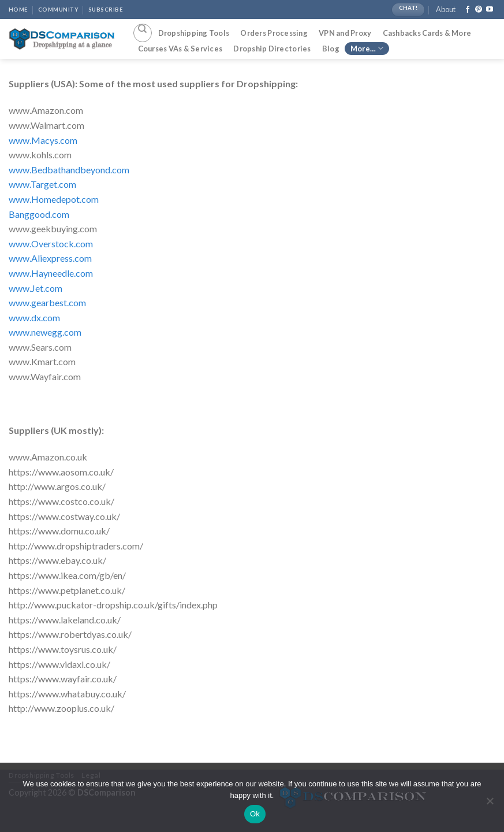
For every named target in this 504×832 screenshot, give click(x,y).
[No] (490, 804)
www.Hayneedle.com (51, 273)
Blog (331, 49)
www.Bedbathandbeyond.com (69, 170)
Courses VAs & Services (180, 49)
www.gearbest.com (47, 302)
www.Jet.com (36, 288)
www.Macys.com (43, 140)
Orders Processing (274, 33)
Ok (255, 814)
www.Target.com (42, 184)
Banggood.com (39, 214)
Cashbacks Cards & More (427, 33)
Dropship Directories (272, 49)
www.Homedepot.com (54, 199)
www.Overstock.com (51, 244)
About (446, 9)
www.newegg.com (45, 332)
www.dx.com (34, 317)
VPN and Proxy (345, 33)
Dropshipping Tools (194, 33)
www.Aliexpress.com (50, 258)
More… (367, 48)
